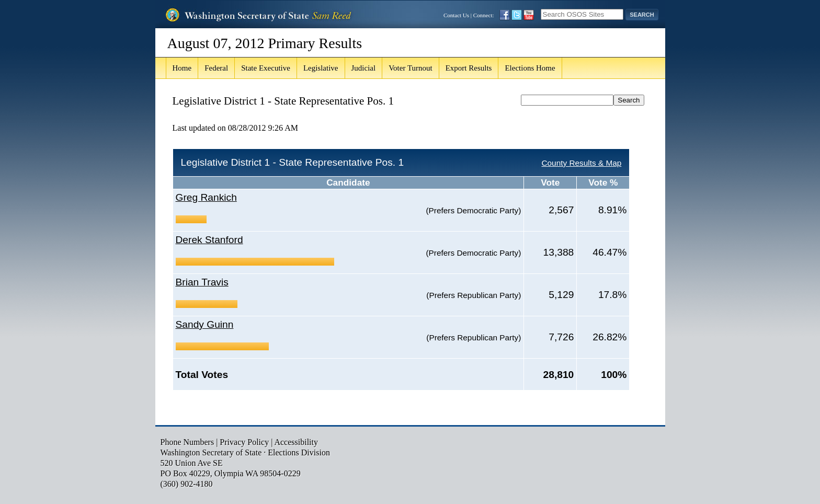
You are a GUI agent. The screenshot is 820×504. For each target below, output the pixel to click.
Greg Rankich (206, 197)
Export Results (469, 68)
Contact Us (456, 15)
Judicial (364, 68)
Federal (216, 68)
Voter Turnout (411, 68)
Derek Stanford (209, 240)
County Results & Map (581, 163)
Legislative (321, 68)
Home (182, 68)
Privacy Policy (244, 442)
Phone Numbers (187, 442)
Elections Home (530, 68)
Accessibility (296, 442)
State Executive (266, 68)
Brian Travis (202, 282)
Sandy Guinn (205, 324)
